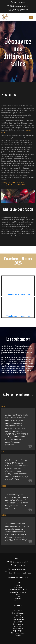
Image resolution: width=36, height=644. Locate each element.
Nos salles (18, 588)
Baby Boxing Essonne (18, 633)
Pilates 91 (18, 615)
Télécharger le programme (18, 294)
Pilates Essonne (18, 618)
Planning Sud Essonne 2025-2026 (13, 183)
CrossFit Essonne (18, 620)
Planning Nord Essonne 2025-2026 (13, 185)
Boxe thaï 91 (18, 611)
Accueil (18, 585)
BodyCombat (18, 626)
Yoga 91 (18, 635)
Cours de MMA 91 (18, 629)
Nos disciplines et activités (18, 592)
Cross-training (18, 624)
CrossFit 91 (18, 622)
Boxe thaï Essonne (18, 613)
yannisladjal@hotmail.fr (18, 10)
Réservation (18, 601)
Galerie (18, 594)
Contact (18, 599)
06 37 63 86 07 (18, 2)
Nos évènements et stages (18, 590)
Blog (18, 596)
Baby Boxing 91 (18, 631)
